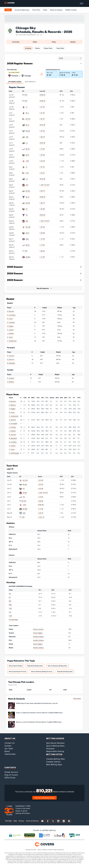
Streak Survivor (11, 772)
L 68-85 (42, 251)
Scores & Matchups (22, 10)
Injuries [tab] (73, 42)
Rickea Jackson (38, 629)
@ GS (28, 197)
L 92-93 (42, 131)
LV (27, 107)
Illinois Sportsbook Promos (18, 672)
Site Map (8, 821)
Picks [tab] (54, 42)
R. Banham (11, 311)
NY (27, 209)
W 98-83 (42, 95)
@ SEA (28, 191)
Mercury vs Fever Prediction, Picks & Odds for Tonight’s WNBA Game (39, 722)
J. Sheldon (10, 333)
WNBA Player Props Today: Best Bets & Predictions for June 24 (37, 703)
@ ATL (28, 149)
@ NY (28, 155)
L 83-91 (42, 119)
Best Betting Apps (54, 764)
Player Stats (48, 48)
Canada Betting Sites (55, 759)
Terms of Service (32, 821)
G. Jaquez (10, 330)
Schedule (28, 48)
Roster (38, 48)
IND (27, 185)
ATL (24, 497)
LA (27, 143)
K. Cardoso (11, 378)
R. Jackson (11, 356)
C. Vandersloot (12, 341)
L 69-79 (42, 137)
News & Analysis (56, 10)
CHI (10, 612)
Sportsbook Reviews (55, 743)
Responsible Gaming (55, 751)
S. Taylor (10, 337)
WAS (27, 239)
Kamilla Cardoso (38, 637)
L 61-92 (42, 107)
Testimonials (10, 754)
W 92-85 (42, 125)
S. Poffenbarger (14, 453)
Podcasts (50, 749)
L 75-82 (42, 149)
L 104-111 (41, 517)
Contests (10, 767)
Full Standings (13, 620)
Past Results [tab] (30, 82)
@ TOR (24, 501)
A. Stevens (11, 359)
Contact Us (10, 743)
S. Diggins (10, 326)
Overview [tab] (16, 42)
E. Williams (10, 382)
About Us (10, 738)
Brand (7, 751)
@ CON (28, 227)
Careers (8, 746)
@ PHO (28, 119)
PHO (27, 173)
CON (27, 161)
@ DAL (28, 131)
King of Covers (11, 775)
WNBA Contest (71, 10)
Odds (45, 10)
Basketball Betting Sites (35, 666)
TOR (26, 251)
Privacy (21, 821)
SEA (27, 137)
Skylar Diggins (38, 633)
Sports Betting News (55, 746)
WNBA (8, 10)
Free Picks (36, 10)
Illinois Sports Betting (16, 666)
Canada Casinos (53, 762)
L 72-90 (42, 239)
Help (15, 821)
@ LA (27, 125)
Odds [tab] (35, 42)
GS (27, 215)
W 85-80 (41, 505)
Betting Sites (54, 754)
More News (77, 698)
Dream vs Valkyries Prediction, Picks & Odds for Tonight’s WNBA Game (39, 713)
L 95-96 (42, 155)
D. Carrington (11, 315)
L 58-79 (41, 513)
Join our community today (44, 798)
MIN (24, 513)
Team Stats (60, 48)
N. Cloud (10, 319)
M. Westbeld (11, 363)
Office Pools (10, 778)
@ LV (27, 113)
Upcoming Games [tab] (15, 82)
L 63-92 (42, 161)
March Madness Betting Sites (57, 666)
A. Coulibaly (11, 322)
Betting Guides (55, 738)
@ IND (25, 493)
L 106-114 (45, 185)
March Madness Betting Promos (42, 672)
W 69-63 (42, 197)
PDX (26, 95)
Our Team (9, 749)
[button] (81, 63)
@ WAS (28, 257)
